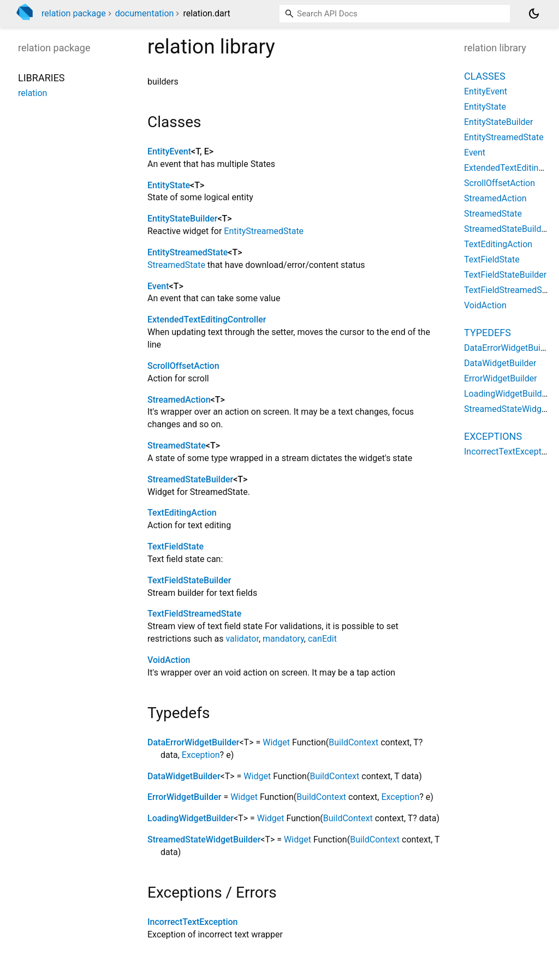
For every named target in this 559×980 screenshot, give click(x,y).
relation (32, 93)
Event (158, 286)
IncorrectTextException (192, 922)
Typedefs (487, 333)
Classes (485, 76)
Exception (201, 755)
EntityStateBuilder (182, 219)
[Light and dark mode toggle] (534, 14)
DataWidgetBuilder (184, 776)
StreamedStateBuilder (190, 479)
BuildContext (353, 742)
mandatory (283, 639)
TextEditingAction (182, 513)
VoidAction (169, 660)
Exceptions (493, 436)
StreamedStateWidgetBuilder (204, 839)
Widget (276, 742)
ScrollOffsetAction (183, 366)
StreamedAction (179, 400)
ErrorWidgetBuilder (184, 797)
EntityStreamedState (264, 231)
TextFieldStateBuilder (189, 580)
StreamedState (176, 265)
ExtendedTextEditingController (207, 319)
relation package (74, 13)
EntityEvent (169, 151)
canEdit (322, 639)
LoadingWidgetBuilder (191, 818)
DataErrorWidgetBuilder (193, 742)
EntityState (169, 185)
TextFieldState (176, 546)
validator (242, 639)
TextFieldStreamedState (194, 614)
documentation (145, 13)
